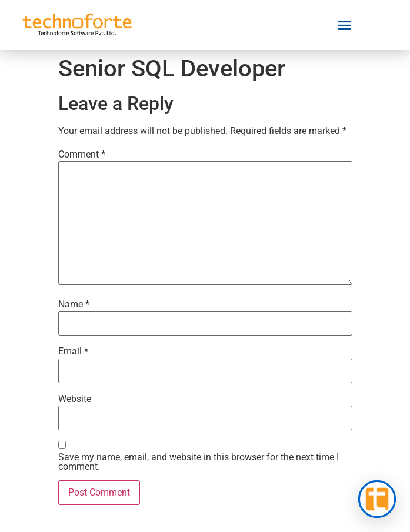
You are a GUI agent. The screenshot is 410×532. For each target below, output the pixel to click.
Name (74, 305)
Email (73, 352)
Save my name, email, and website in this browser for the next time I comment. (199, 462)
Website (75, 399)
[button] (345, 25)
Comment (82, 155)
